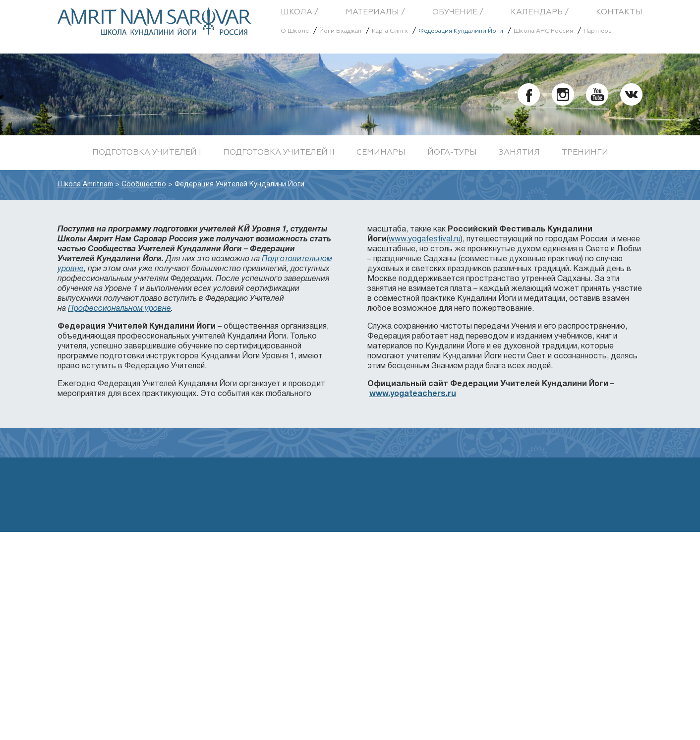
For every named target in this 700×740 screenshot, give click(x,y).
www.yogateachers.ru (413, 394)
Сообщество (144, 185)
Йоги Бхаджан (340, 31)
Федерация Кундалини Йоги (461, 31)
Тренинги (585, 153)
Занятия (519, 153)
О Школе (295, 31)
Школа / (299, 12)
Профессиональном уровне (119, 309)
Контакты (619, 12)
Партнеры (598, 31)
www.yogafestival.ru (425, 239)
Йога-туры (452, 153)
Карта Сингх (390, 31)
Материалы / (375, 12)
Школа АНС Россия (543, 31)
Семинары (381, 153)
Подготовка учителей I (147, 153)
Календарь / (540, 12)
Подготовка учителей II (279, 153)
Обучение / (458, 12)
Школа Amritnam (85, 185)
